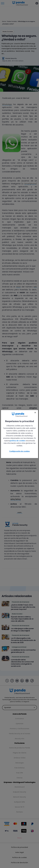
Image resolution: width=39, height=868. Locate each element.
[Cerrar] (35, 412)
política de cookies (18, 441)
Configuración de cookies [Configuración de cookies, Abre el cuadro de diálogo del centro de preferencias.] (19, 451)
